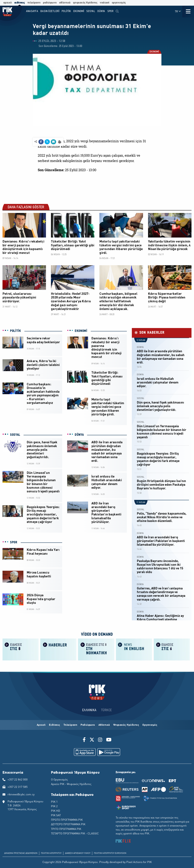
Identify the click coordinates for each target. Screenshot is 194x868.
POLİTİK (16, 331)
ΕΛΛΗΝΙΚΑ (89, 710)
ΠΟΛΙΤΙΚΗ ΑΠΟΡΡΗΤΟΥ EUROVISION (110, 853)
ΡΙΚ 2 (54, 807)
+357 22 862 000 (18, 780)
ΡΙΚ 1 (54, 802)
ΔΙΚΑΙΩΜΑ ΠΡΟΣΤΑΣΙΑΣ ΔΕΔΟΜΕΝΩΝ (21, 853)
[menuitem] (117, 11)
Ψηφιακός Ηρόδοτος (126, 725)
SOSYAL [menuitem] (91, 11)
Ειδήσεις (55, 725)
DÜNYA (79, 435)
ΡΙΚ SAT (56, 816)
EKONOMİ (154, 52)
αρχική (8, 3)
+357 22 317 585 (18, 787)
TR (178, 11)
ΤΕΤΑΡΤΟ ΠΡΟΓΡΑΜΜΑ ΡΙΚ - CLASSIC (75, 834)
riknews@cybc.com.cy (21, 795)
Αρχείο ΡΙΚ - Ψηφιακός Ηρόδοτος (71, 784)
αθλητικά (65, 3)
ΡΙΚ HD (55, 811)
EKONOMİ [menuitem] (79, 11)
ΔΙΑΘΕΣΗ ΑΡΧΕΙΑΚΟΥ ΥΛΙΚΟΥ (78, 853)
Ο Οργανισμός (59, 780)
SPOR (14, 542)
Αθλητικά (104, 725)
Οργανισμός (150, 725)
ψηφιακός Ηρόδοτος (85, 3)
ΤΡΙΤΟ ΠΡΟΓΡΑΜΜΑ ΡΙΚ (66, 829)
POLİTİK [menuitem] (66, 11)
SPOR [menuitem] (111, 11)
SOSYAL (15, 435)
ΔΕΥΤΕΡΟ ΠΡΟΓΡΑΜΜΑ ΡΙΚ (68, 825)
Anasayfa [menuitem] (32, 11)
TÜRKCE (107, 710)
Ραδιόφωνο (88, 725)
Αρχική (41, 725)
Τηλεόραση (70, 725)
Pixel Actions (134, 862)
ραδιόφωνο (50, 3)
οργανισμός (119, 3)
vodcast (105, 3)
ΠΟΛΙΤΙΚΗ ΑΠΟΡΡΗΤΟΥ (51, 853)
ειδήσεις (20, 3)
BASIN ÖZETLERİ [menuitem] (50, 11)
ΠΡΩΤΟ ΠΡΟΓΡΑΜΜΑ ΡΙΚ (67, 820)
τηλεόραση (34, 3)
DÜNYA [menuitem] (101, 11)
